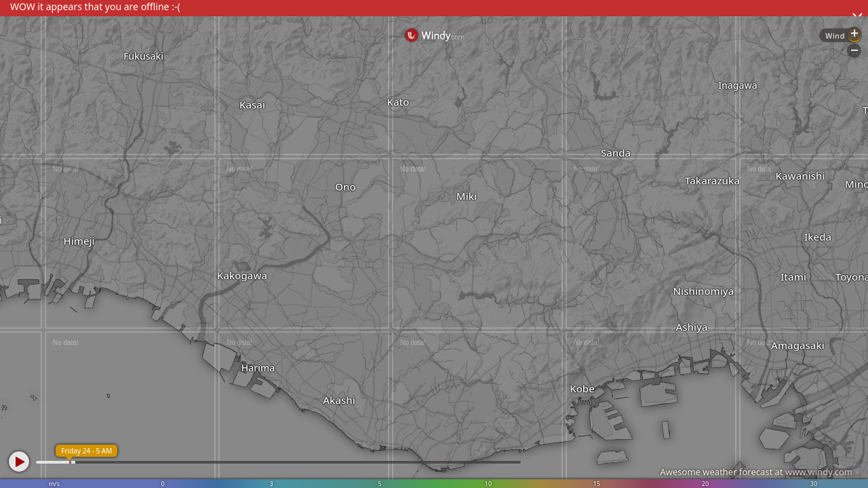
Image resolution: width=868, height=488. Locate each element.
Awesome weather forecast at (756, 472)
